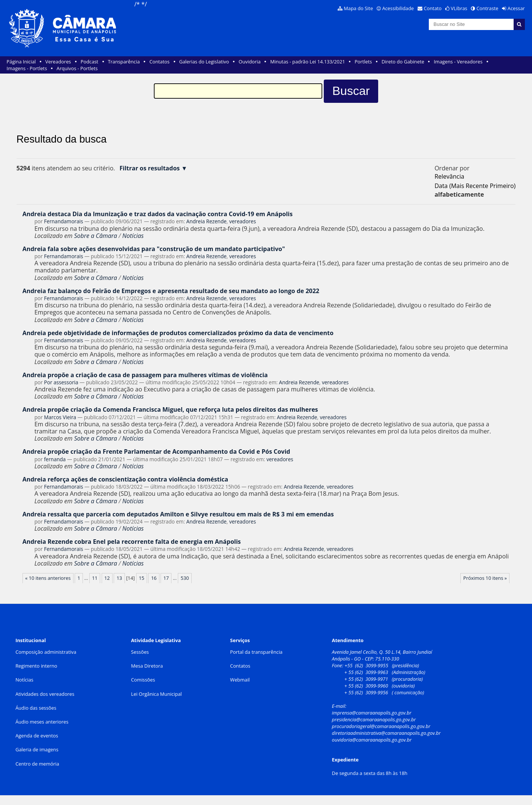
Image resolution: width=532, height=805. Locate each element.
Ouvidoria (250, 62)
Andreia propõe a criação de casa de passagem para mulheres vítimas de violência (145, 375)
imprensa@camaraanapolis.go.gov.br (372, 713)
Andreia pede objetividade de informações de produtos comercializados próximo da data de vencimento (178, 333)
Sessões (140, 652)
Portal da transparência (256, 652)
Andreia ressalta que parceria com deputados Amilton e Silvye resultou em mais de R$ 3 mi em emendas (178, 514)
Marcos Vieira (60, 417)
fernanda (55, 459)
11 (95, 578)
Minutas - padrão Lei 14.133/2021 (307, 62)
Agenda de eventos (37, 736)
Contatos (159, 62)
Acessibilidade (398, 8)
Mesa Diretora (147, 666)
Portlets (363, 62)
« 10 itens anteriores (48, 578)
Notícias (133, 236)
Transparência (124, 62)
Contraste (487, 8)
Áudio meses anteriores (42, 722)
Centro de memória (37, 764)
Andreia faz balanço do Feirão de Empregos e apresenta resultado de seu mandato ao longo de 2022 (171, 291)
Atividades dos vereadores (45, 694)
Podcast (89, 62)
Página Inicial (21, 62)
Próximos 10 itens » (485, 578)
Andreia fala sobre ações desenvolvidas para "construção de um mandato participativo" (154, 249)
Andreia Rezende (207, 221)
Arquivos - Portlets (77, 68)
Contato (433, 8)
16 (154, 578)
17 (166, 578)
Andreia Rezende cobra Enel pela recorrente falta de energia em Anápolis (132, 542)
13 (119, 578)
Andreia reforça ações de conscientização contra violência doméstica (125, 479)
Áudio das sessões (36, 708)
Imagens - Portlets (27, 68)
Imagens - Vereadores (458, 62)
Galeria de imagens (37, 749)
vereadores (243, 221)
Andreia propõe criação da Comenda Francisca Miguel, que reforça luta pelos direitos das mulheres (170, 409)
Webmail (240, 680)
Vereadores (58, 62)
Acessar (516, 8)
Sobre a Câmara (95, 236)
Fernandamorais (63, 221)
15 (142, 578)
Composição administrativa (46, 652)
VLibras (459, 8)
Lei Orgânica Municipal (156, 694)
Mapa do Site (358, 8)
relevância (449, 176)
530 (185, 578)
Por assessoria (61, 382)
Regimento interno (36, 666)
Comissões (143, 680)
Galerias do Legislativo (204, 62)
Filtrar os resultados (150, 168)
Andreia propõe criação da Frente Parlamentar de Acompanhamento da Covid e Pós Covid (156, 451)
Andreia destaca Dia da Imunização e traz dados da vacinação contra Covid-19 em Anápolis (158, 214)
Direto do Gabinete (403, 62)
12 (107, 578)
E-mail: (340, 706)
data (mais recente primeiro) (475, 186)
